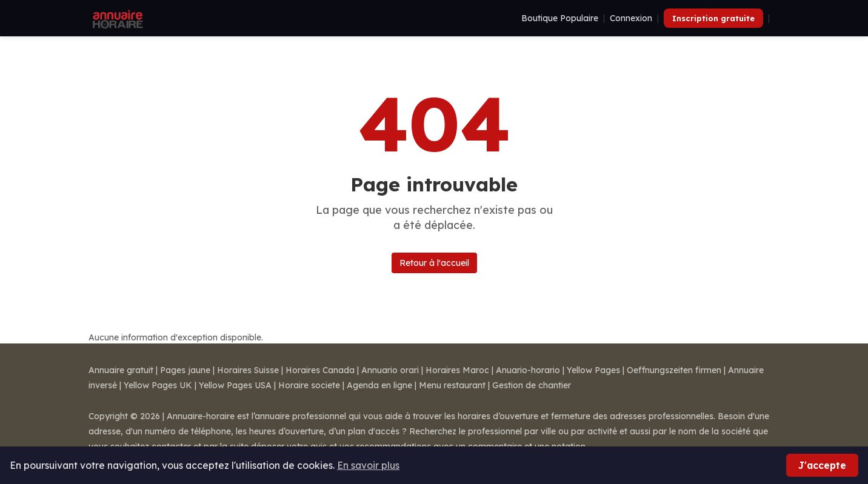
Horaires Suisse (248, 370)
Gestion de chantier (532, 385)
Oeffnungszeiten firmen (674, 370)
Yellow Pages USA (235, 385)
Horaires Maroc (457, 370)
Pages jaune (185, 370)
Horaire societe (309, 385)
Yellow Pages (593, 370)
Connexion (631, 18)
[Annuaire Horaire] (116, 18)
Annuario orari (390, 370)
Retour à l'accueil (434, 263)
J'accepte (822, 465)
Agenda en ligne (379, 385)
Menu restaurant (452, 385)
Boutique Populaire (560, 18)
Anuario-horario (528, 370)
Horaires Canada (320, 370)
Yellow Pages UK (158, 385)
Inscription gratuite (713, 18)
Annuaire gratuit (121, 370)
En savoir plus (368, 465)
